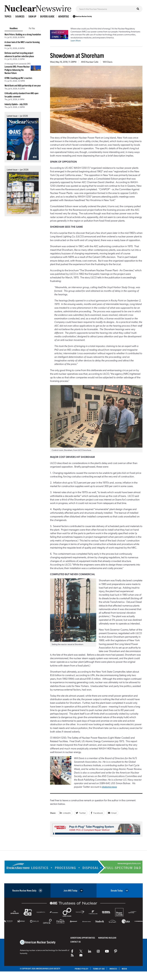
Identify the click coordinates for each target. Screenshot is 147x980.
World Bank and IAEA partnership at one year (23, 85)
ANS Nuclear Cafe (90, 62)
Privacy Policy (82, 969)
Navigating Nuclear (107, 938)
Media (124, 969)
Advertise (64, 16)
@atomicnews (109, 787)
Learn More (76, 40)
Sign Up (32, 16)
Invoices (113, 969)
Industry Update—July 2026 (16, 104)
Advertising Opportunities (83, 938)
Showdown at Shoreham (77, 55)
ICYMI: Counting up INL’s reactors (18, 78)
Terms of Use (99, 969)
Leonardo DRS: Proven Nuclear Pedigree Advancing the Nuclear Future (17, 70)
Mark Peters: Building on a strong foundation (23, 34)
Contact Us (75, 942)
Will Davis (108, 62)
